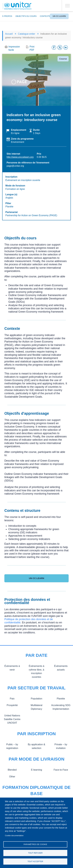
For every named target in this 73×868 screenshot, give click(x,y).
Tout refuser (35, 853)
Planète (61, 699)
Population (37, 699)
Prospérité (12, 705)
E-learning (36, 770)
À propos (7, 16)
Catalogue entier (27, 34)
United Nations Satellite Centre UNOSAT (12, 719)
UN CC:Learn (59, 16)
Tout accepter (35, 861)
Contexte (45, 16)
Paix (12, 699)
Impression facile (14, 48)
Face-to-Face (61, 770)
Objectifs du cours (26, 16)
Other (12, 776)
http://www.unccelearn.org (20, 157)
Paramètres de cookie (35, 844)
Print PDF (32, 48)
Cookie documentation (14, 836)
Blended (12, 770)
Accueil (9, 34)
